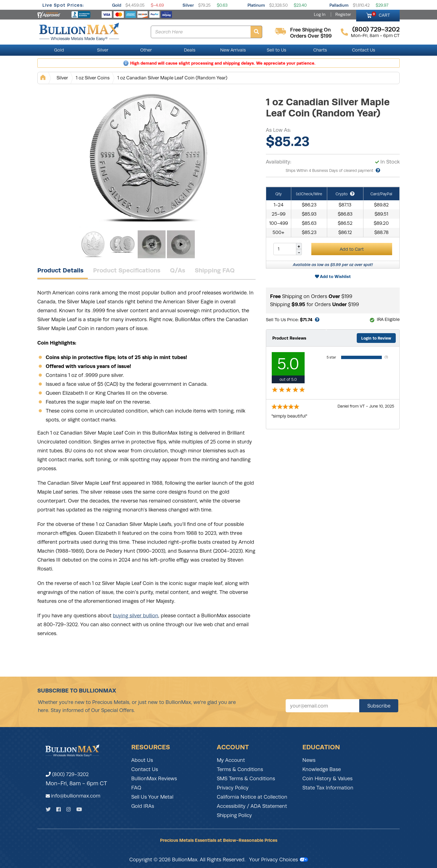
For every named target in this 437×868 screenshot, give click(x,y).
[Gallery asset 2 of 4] (122, 244)
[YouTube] (79, 809)
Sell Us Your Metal (152, 797)
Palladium (339, 5)
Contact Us (364, 50)
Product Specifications (127, 270)
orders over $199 (311, 36)
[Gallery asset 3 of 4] (152, 244)
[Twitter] (48, 809)
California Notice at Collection (252, 797)
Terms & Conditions (240, 769)
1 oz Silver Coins (93, 78)
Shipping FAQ (215, 270)
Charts (320, 50)
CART (381, 14)
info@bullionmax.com (76, 796)
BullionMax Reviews (154, 779)
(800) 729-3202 (67, 774)
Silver (188, 5)
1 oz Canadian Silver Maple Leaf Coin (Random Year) (172, 78)
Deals (190, 50)
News (309, 760)
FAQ (136, 788)
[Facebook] (59, 809)
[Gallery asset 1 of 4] (149, 158)
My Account (231, 760)
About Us (142, 760)
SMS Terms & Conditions (246, 779)
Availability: (279, 162)
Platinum (256, 5)
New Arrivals (233, 50)
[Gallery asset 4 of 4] (181, 244)
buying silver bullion (136, 616)
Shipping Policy (234, 815)
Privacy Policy (233, 788)
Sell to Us (276, 50)
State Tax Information (328, 788)
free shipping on (310, 30)
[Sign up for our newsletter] (322, 706)
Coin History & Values (327, 779)
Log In (320, 14)
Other (146, 50)
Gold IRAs (143, 806)
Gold (117, 5)
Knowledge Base (322, 769)
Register (343, 14)
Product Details (60, 270)
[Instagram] (69, 809)
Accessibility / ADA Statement (252, 806)
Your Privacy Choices (279, 860)
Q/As (178, 270)
